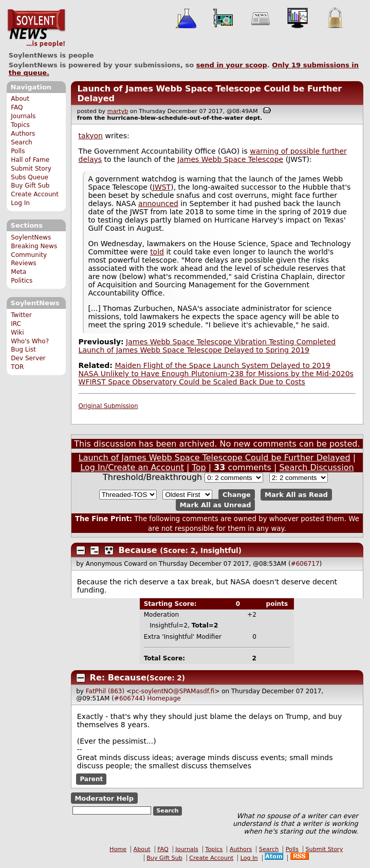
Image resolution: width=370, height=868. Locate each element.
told (157, 252)
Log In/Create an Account (132, 467)
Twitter (21, 315)
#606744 (128, 698)
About (20, 99)
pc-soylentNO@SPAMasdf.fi (173, 691)
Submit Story (31, 169)
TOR (17, 367)
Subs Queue (30, 177)
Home (118, 849)
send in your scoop (232, 65)
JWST (162, 187)
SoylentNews (36, 28)
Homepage (164, 698)
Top (199, 467)
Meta (18, 272)
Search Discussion (316, 467)
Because (138, 550)
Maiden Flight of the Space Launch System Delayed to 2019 (222, 365)
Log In (20, 203)
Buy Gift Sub (30, 186)
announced (158, 204)
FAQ (17, 107)
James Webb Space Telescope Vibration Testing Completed (231, 342)
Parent (91, 779)
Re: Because (118, 678)
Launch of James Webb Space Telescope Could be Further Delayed (215, 458)
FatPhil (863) (105, 691)
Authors (23, 134)
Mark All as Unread (216, 505)
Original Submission (108, 406)
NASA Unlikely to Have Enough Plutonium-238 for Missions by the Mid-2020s (216, 374)
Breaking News (34, 246)
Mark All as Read (296, 495)
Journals (23, 116)
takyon (91, 136)
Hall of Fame (30, 160)
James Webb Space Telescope (230, 159)
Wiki (17, 333)
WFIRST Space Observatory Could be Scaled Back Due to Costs (192, 382)
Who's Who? (30, 341)
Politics (22, 281)
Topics (20, 125)
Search (22, 142)
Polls (18, 151)
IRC (16, 324)
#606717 (305, 564)
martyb (118, 111)
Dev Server (28, 358)
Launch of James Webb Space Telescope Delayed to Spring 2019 (194, 350)
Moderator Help (104, 798)
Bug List (23, 349)
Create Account (35, 194)
